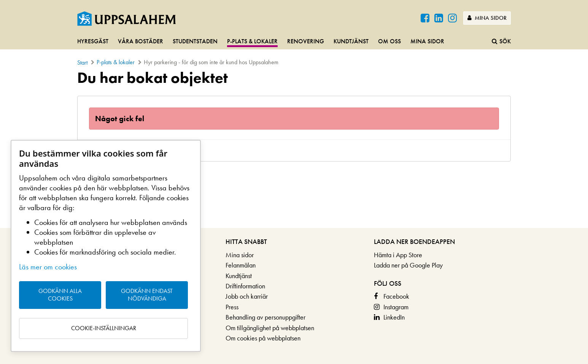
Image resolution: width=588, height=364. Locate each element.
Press (232, 307)
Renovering (306, 41)
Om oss (389, 41)
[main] (294, 115)
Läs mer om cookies (48, 267)
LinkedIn (394, 317)
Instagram (396, 307)
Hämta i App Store (398, 255)
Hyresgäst (93, 41)
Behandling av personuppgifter (265, 317)
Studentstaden (195, 41)
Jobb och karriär (247, 296)
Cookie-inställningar (104, 328)
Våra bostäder (141, 41)
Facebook (396, 296)
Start (82, 63)
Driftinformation (245, 286)
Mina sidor (487, 18)
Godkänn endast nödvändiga (147, 295)
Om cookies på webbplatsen (263, 338)
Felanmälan (241, 265)
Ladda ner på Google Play (408, 265)
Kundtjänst (351, 41)
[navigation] (294, 42)
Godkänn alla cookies (60, 295)
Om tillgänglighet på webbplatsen (270, 328)
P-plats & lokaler (252, 41)
